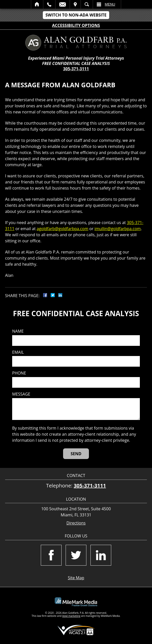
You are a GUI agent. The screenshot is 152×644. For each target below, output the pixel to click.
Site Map (76, 578)
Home (37, 4)
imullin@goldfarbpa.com (118, 229)
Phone (19, 373)
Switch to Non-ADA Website (76, 15)
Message (21, 394)
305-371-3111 (76, 69)
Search (87, 4)
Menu (110, 4)
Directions (76, 523)
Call (49, 4)
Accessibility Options (76, 25)
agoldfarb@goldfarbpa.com (63, 229)
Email (63, 4)
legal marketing (71, 616)
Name (18, 331)
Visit (75, 4)
